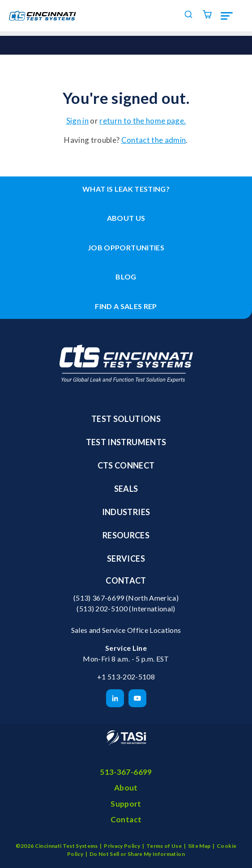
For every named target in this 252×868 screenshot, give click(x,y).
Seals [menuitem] (126, 489)
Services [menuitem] (126, 559)
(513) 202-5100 (102, 608)
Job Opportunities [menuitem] (126, 247)
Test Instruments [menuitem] (126, 442)
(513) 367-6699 (99, 598)
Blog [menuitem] (126, 277)
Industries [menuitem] (126, 512)
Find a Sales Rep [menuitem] (126, 306)
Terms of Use (164, 846)
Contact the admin (154, 140)
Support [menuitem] (126, 804)
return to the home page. (143, 121)
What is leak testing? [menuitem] (126, 189)
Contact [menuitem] (126, 819)
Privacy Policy (122, 846)
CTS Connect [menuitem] (126, 465)
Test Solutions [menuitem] (126, 419)
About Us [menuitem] (126, 218)
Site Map (199, 846)
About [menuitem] (126, 788)
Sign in (77, 121)
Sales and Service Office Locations (126, 630)
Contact (126, 580)
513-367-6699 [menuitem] (126, 772)
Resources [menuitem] (126, 535)
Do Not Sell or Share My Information (137, 854)
